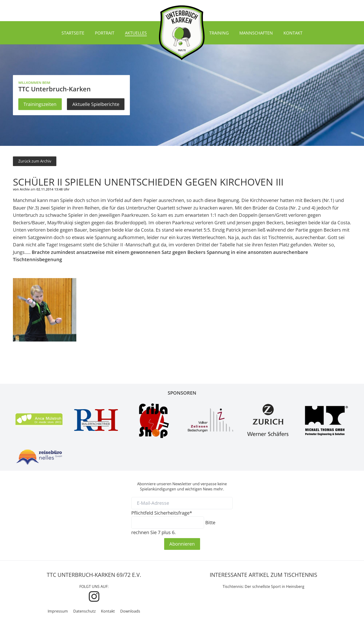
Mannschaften (256, 33)
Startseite (73, 33)
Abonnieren (182, 544)
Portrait (105, 33)
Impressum (58, 611)
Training (219, 33)
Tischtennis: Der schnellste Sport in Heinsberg (263, 586)
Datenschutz (85, 611)
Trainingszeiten (40, 104)
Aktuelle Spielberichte (96, 104)
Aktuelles (136, 33)
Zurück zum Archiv (35, 161)
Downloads (130, 611)
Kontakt (293, 33)
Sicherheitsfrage (162, 513)
